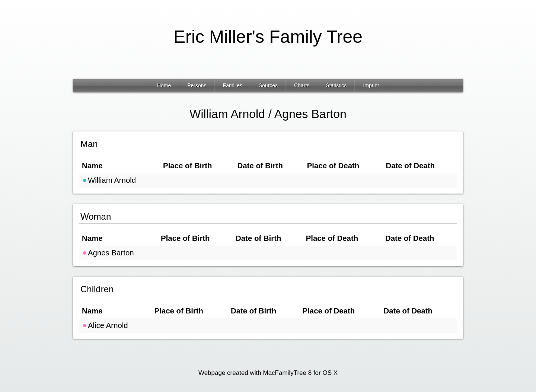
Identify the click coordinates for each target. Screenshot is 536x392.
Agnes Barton (108, 253)
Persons (197, 85)
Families (233, 85)
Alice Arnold (105, 325)
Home (164, 85)
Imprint (371, 85)
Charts (302, 85)
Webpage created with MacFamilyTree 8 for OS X (268, 373)
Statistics (336, 85)
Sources (268, 85)
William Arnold (109, 180)
